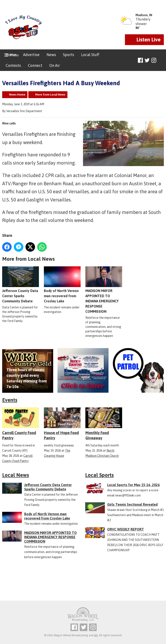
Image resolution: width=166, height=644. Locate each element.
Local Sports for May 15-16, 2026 (133, 485)
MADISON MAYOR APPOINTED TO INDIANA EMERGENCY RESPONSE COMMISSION (104, 290)
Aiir (96, 635)
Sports (69, 55)
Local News (16, 475)
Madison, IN (144, 15)
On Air (55, 65)
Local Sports (99, 475)
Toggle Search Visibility (161, 60)
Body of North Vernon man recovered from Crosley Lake (62, 285)
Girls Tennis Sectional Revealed (132, 504)
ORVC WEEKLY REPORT (126, 529)
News (51, 55)
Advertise (31, 55)
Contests (13, 65)
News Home (17, 95)
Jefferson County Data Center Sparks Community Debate (21, 285)
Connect (35, 65)
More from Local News (50, 95)
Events (10, 400)
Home (11, 55)
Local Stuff (90, 55)
